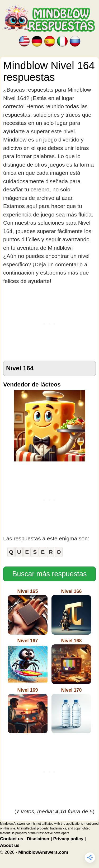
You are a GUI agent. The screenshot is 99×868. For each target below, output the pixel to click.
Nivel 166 (71, 612)
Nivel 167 (28, 661)
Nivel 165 (28, 612)
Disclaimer (38, 839)
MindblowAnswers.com (43, 852)
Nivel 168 (71, 661)
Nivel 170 (71, 710)
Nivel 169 (28, 710)
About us (10, 845)
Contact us (12, 839)
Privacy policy (68, 839)
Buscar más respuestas (49, 574)
